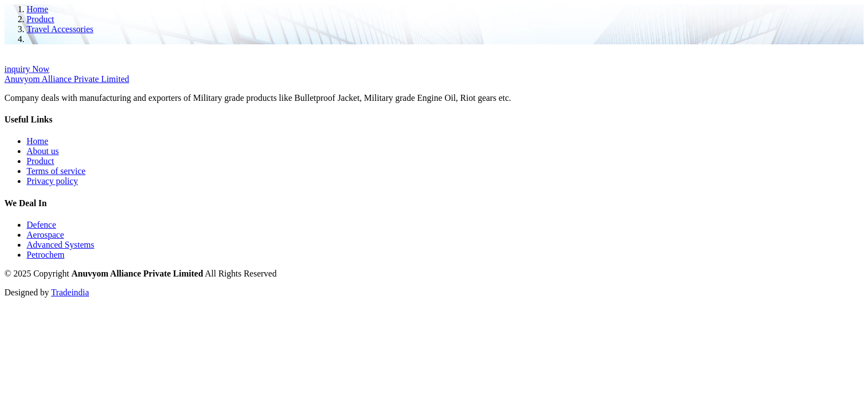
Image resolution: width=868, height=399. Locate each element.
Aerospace (45, 235)
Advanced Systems (60, 245)
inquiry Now (27, 69)
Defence (41, 225)
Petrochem (45, 255)
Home (37, 9)
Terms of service (56, 171)
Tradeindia (70, 292)
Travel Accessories (60, 29)
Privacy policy (52, 181)
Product (40, 19)
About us (43, 151)
